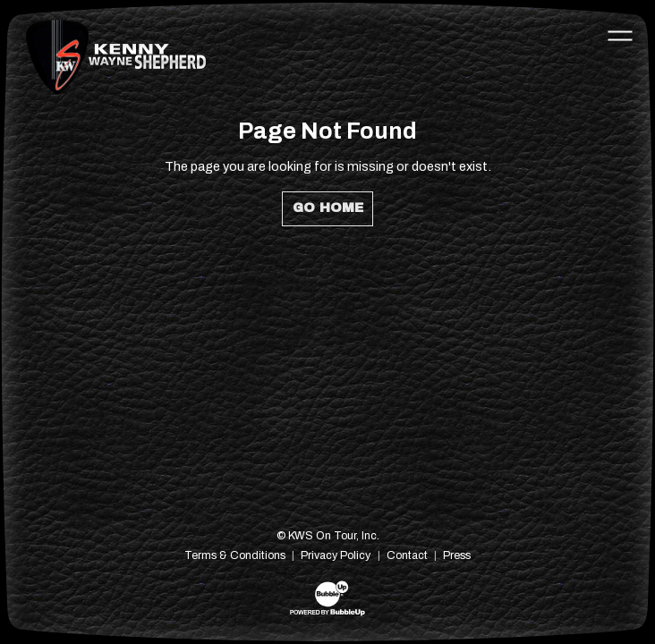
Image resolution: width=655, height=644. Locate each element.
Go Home (328, 208)
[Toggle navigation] (621, 35)
